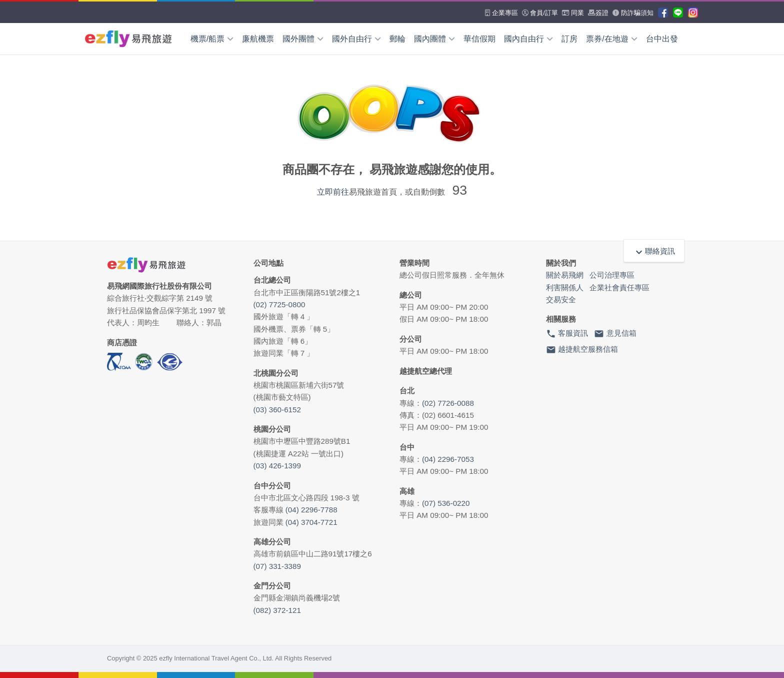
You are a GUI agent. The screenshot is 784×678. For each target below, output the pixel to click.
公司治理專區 (612, 275)
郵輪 (397, 39)
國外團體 (303, 39)
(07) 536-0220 (446, 503)
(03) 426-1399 (277, 466)
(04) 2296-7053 (448, 459)
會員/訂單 (540, 13)
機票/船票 (212, 39)
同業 (573, 13)
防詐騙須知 (633, 13)
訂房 (569, 39)
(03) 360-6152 (277, 410)
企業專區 (501, 13)
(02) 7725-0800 (279, 304)
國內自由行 (528, 39)
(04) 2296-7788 (311, 510)
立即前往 (333, 192)
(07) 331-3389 (277, 566)
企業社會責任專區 (619, 287)
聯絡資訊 (654, 251)
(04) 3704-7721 (311, 522)
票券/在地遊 (611, 39)
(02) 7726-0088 (448, 403)
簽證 (598, 13)
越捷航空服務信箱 (582, 350)
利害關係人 (565, 287)
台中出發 (662, 39)
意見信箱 (615, 334)
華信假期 (479, 39)
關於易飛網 (565, 275)
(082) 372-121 (277, 610)
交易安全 (561, 299)
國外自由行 (356, 39)
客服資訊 (567, 334)
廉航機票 (258, 39)
